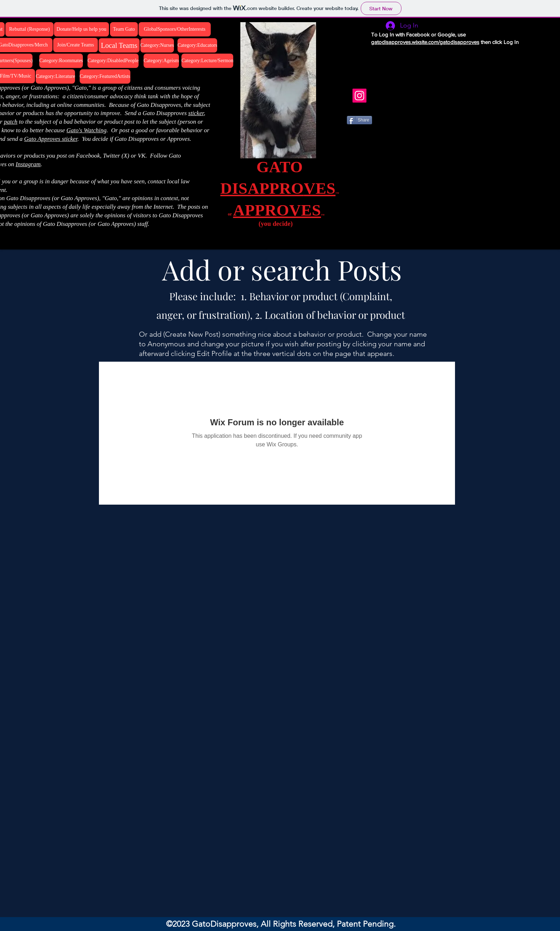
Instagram (28, 164)
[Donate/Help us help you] (81, 29)
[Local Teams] (119, 45)
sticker (196, 113)
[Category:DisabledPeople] (113, 61)
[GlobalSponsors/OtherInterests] (175, 29)
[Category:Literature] (55, 76)
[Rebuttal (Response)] (29, 29)
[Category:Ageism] (161, 61)
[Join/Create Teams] (76, 45)
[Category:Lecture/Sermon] (207, 61)
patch (11, 122)
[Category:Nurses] (157, 45)
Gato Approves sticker (51, 139)
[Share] (359, 120)
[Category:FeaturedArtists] (105, 76)
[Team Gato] (124, 29)
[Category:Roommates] (61, 61)
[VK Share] (367, 142)
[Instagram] (359, 96)
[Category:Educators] (197, 45)
